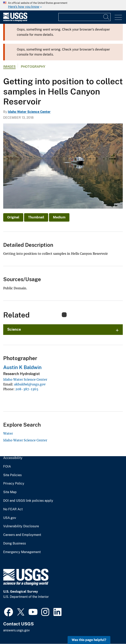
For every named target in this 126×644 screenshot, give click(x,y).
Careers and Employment (22, 535)
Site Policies (12, 475)
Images (9, 67)
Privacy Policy (14, 484)
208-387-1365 (27, 389)
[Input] (84, 17)
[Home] (15, 20)
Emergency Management (22, 552)
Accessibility (13, 458)
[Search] (107, 17)
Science (14, 329)
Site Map (10, 492)
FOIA (7, 467)
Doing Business (15, 543)
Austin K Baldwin (22, 367)
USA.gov (10, 518)
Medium (59, 217)
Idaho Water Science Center (29, 112)
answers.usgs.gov (16, 630)
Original (13, 217)
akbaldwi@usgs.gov (30, 384)
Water (8, 433)
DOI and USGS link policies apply (28, 501)
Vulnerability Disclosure (21, 526)
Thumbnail (36, 217)
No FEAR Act (13, 509)
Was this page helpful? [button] (89, 640)
